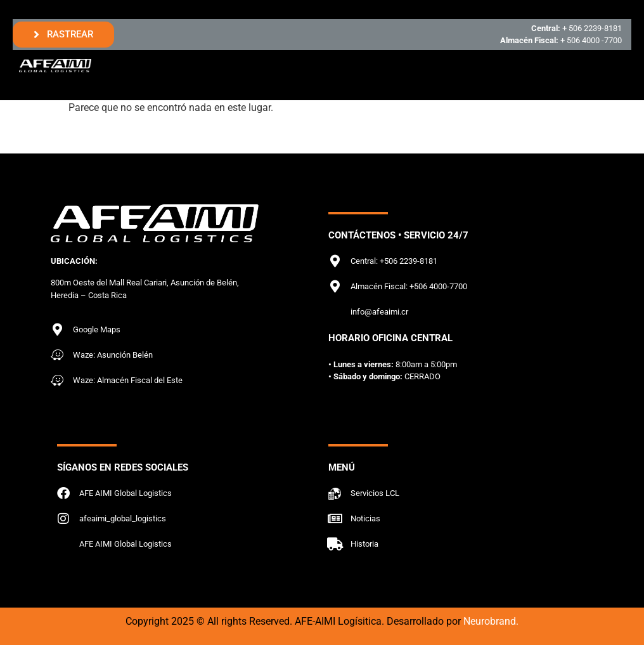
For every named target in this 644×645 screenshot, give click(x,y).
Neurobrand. (491, 621)
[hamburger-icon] (611, 66)
